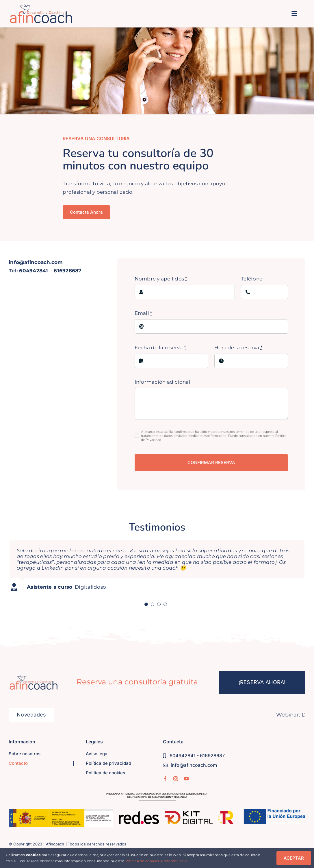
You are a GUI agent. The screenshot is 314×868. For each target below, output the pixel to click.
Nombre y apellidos (161, 279)
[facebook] (165, 779)
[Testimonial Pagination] (146, 604)
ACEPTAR (294, 858)
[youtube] (186, 779)
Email (144, 313)
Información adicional (162, 382)
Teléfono (252, 279)
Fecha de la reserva (160, 348)
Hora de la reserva (238, 348)
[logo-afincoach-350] (41, 7)
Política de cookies (142, 861)
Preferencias (174, 861)
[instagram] (176, 779)
